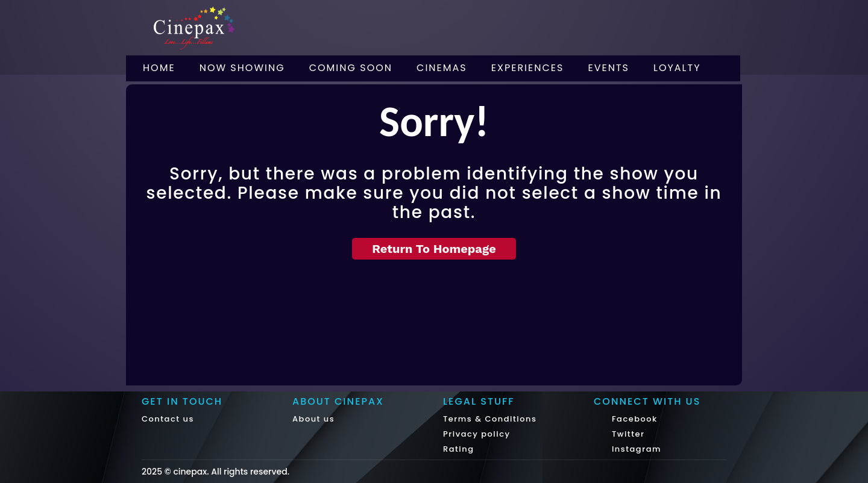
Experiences (528, 68)
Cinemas (442, 68)
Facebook (633, 419)
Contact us (168, 419)
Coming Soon (351, 68)
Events (609, 68)
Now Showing (242, 68)
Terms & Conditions (490, 419)
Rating (459, 449)
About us (313, 419)
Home (159, 68)
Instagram (635, 449)
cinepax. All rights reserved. (231, 472)
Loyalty (677, 68)
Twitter (627, 434)
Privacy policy (477, 434)
